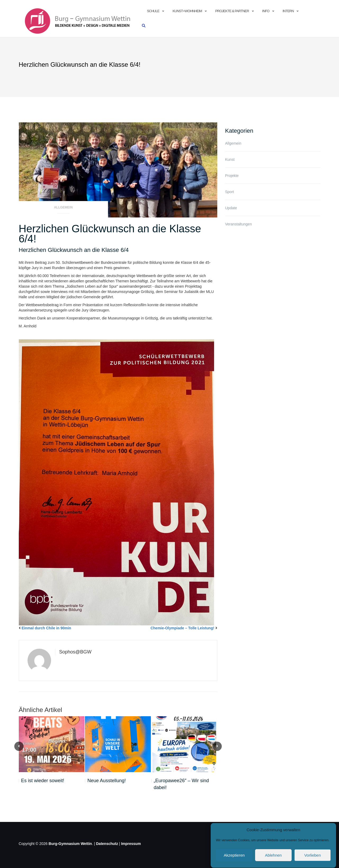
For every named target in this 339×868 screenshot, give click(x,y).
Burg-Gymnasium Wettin (70, 844)
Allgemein (63, 207)
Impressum (131, 844)
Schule (153, 11)
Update (231, 208)
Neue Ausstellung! (107, 781)
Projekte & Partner (232, 11)
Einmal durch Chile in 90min (46, 628)
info (266, 11)
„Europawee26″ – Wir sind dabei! (181, 784)
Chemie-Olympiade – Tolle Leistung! (182, 628)
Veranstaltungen (239, 224)
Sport (230, 192)
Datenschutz (107, 844)
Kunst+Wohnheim (187, 11)
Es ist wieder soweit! (43, 781)
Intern (288, 11)
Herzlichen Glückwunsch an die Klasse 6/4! (110, 234)
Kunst (230, 159)
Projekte (232, 176)
